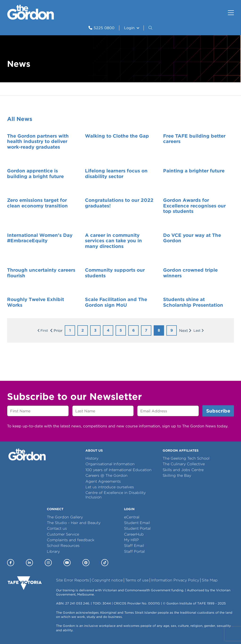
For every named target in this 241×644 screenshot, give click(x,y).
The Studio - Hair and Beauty (74, 523)
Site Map (210, 580)
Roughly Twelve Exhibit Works (36, 302)
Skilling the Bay (177, 475)
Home (12, 89)
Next (183, 331)
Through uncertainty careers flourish (41, 273)
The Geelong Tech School (186, 458)
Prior (58, 331)
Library (53, 551)
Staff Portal (134, 551)
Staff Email (134, 546)
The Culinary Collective (184, 464)
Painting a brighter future (194, 171)
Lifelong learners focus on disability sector (116, 174)
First (44, 330)
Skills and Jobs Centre (183, 470)
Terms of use (137, 580)
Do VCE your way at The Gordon (192, 238)
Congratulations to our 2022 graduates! (119, 203)
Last (197, 330)
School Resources (63, 546)
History (92, 458)
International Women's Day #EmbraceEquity (40, 238)
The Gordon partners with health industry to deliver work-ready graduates (38, 141)
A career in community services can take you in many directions (113, 241)
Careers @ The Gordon (106, 475)
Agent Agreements (103, 481)
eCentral (132, 517)
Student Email (137, 523)
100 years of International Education (118, 470)
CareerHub (134, 534)
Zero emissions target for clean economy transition (37, 203)
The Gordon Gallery (65, 517)
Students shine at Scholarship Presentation (193, 302)
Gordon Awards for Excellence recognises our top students (194, 206)
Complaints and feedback (71, 540)
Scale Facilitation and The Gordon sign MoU (116, 302)
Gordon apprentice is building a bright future (35, 174)
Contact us (57, 528)
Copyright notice (107, 580)
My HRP (131, 540)
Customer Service (63, 534)
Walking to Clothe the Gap (117, 136)
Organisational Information (110, 464)
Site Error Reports (72, 580)
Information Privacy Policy (175, 580)
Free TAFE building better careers (194, 139)
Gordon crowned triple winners (190, 273)
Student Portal (137, 528)
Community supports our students (115, 273)
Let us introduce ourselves (110, 487)
